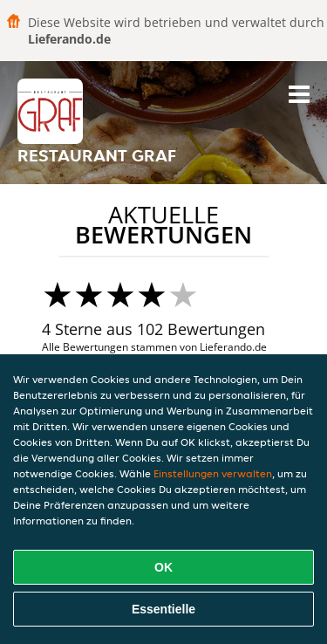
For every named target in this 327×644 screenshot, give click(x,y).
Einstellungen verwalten (213, 473)
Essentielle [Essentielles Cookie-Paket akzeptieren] (163, 609)
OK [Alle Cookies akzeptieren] (163, 567)
